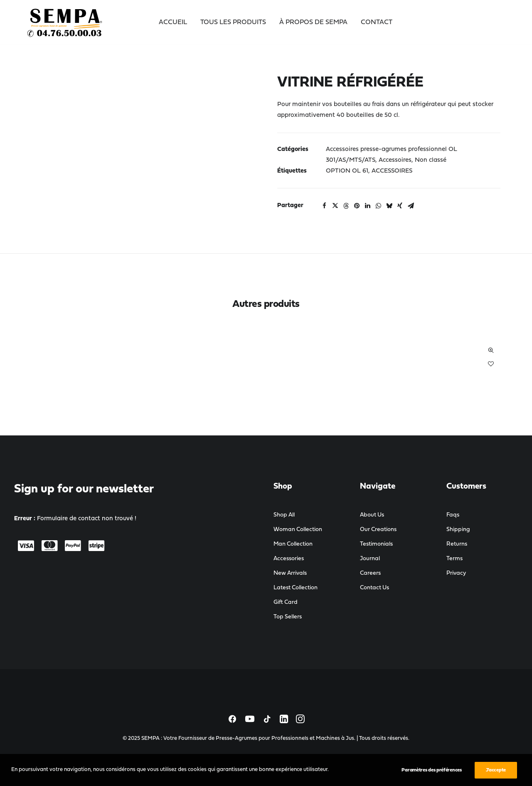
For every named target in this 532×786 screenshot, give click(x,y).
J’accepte (496, 775)
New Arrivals (290, 573)
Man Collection (293, 544)
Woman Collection (298, 530)
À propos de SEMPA (313, 22)
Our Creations (378, 530)
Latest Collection (296, 588)
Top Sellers (288, 617)
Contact (377, 22)
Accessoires (395, 160)
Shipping (458, 530)
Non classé (431, 160)
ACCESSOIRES (392, 171)
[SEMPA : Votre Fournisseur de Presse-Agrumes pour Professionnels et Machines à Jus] (65, 22)
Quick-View (491, 350)
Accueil (173, 22)
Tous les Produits (233, 22)
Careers (370, 573)
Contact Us (374, 588)
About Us (372, 515)
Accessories (289, 559)
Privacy (456, 573)
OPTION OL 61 (347, 171)
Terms (454, 559)
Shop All (284, 515)
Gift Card (286, 602)
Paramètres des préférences (431, 775)
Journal (370, 559)
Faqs (453, 515)
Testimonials (376, 544)
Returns (457, 544)
